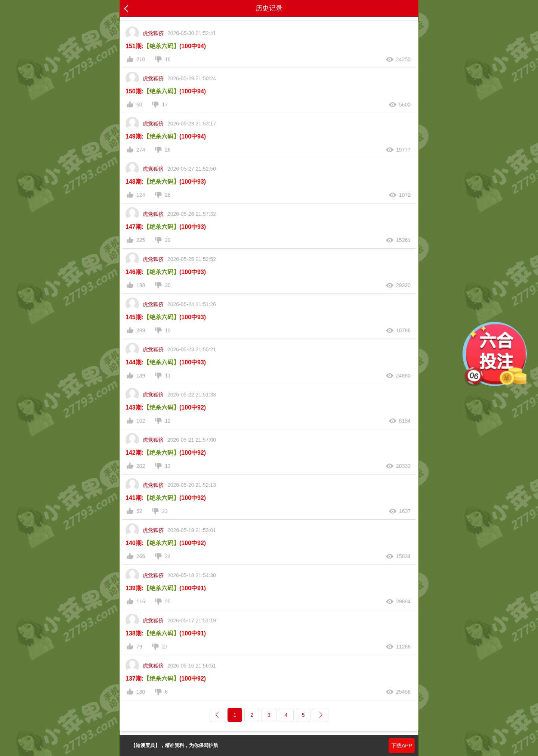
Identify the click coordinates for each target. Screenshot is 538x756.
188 (141, 285)
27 (165, 647)
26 (168, 150)
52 (139, 511)
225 (141, 240)
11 (168, 376)
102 (141, 421)
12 (168, 421)
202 (141, 466)
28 (168, 195)
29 (168, 240)
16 (168, 59)
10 (168, 330)
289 (141, 330)
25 (168, 601)
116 (141, 601)
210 (141, 59)
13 (168, 466)
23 (165, 511)
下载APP (402, 746)
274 (141, 150)
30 (168, 285)
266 (141, 556)
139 (141, 376)
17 (165, 105)
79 (139, 647)
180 (141, 692)
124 (141, 195)
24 (168, 556)
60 (139, 105)
